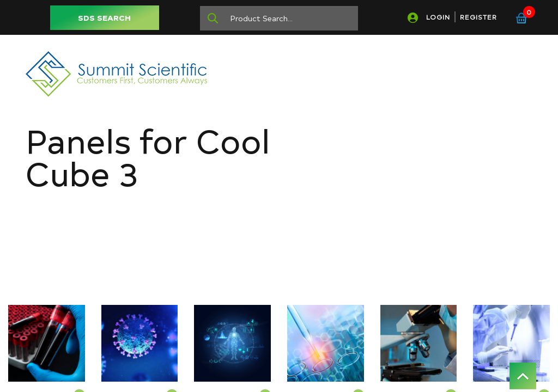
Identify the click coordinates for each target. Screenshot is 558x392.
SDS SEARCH (104, 18)
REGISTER (478, 17)
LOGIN (438, 17)
